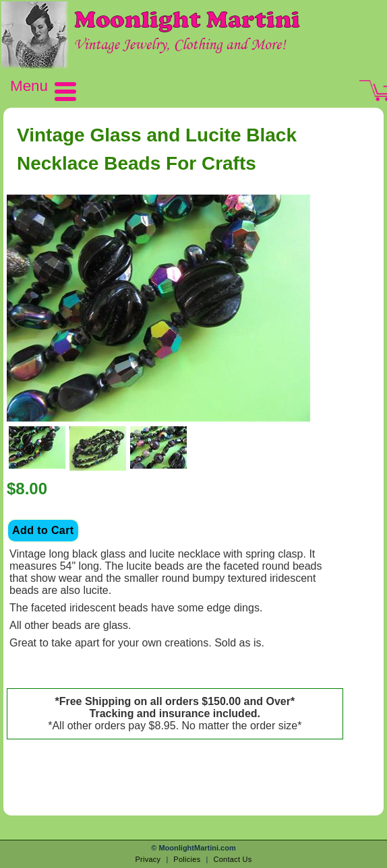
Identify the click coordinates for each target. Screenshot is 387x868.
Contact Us (232, 859)
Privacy (148, 859)
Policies (187, 859)
